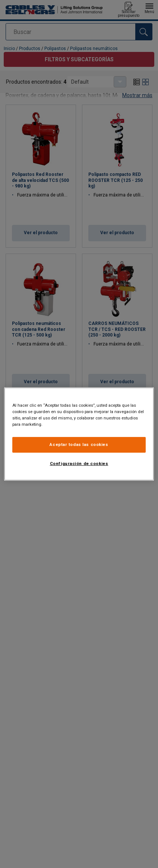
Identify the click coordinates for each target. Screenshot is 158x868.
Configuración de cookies (79, 464)
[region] (79, 434)
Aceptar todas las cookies (79, 444)
